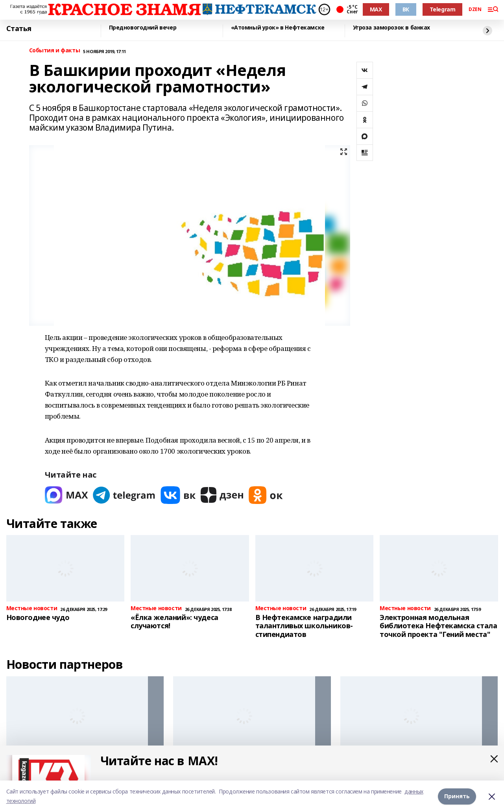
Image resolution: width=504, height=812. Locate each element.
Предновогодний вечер (143, 28)
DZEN (475, 9)
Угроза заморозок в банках (392, 28)
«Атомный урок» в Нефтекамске (278, 28)
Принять (457, 796)
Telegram (443, 9)
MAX (376, 9)
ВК (406, 9)
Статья (19, 29)
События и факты (55, 51)
